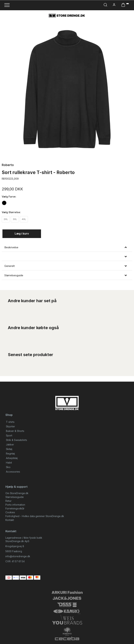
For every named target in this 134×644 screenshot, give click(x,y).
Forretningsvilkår (15, 508)
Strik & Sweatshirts (16, 440)
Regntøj (10, 454)
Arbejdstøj (12, 458)
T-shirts (10, 422)
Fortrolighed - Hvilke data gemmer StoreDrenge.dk (35, 516)
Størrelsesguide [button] (14, 275)
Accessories (13, 472)
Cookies (10, 512)
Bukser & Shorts (15, 431)
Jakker (10, 444)
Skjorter (10, 426)
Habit (9, 463)
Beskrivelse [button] (11, 247)
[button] (67, 257)
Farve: (9, 197)
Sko (8, 467)
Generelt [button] (10, 266)
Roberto (8, 165)
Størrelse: (11, 212)
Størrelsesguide (15, 497)
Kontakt (10, 520)
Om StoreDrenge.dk (17, 493)
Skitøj (9, 449)
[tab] (67, 247)
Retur (8, 501)
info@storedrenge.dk (18, 556)
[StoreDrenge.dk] (67, 15)
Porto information (15, 505)
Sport (9, 435)
